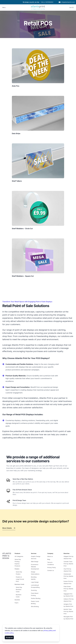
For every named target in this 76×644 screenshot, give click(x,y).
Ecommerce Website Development (35, 567)
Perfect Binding (36, 598)
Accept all (9, 637)
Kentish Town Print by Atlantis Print (68, 611)
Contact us (51, 570)
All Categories (19, 556)
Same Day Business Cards (19, 589)
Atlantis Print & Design (7, 556)
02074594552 (49, 2)
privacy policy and (49, 630)
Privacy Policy (52, 567)
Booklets (17, 600)
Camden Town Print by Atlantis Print (68, 564)
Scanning (34, 590)
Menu (4, 7)
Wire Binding (35, 606)
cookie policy (9, 633)
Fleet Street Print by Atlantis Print (68, 589)
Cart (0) (71, 7)
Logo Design (35, 582)
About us (50, 556)
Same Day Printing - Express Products (18, 563)
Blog (49, 559)
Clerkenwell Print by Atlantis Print (68, 576)
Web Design (35, 562)
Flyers (16, 603)
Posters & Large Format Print (20, 579)
